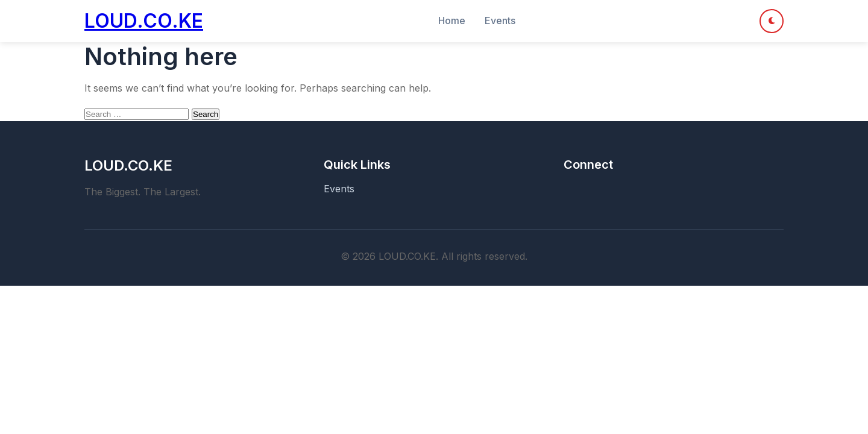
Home (452, 20)
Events (500, 20)
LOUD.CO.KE (144, 21)
